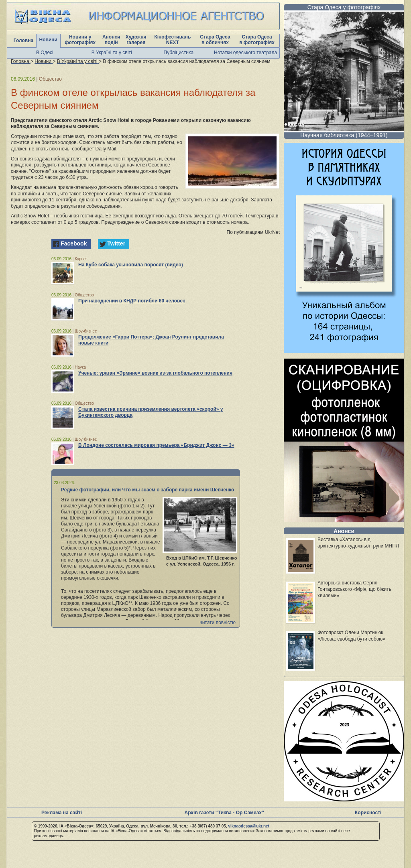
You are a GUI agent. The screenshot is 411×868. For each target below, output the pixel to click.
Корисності (368, 813)
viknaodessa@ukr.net (249, 826)
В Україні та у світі (112, 53)
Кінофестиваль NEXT (172, 40)
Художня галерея (136, 40)
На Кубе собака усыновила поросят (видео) (131, 265)
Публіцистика (179, 53)
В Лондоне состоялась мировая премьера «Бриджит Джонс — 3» (156, 445)
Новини (48, 40)
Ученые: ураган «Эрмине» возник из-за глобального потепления (155, 373)
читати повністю (218, 623)
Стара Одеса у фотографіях (344, 7)
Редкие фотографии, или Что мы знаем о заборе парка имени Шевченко (148, 490)
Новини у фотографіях (80, 40)
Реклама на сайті (62, 813)
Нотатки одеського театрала (245, 53)
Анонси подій (111, 40)
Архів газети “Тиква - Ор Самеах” (224, 813)
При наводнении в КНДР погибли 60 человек (132, 301)
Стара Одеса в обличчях (215, 40)
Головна (23, 41)
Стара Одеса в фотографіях (257, 40)
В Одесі (45, 53)
